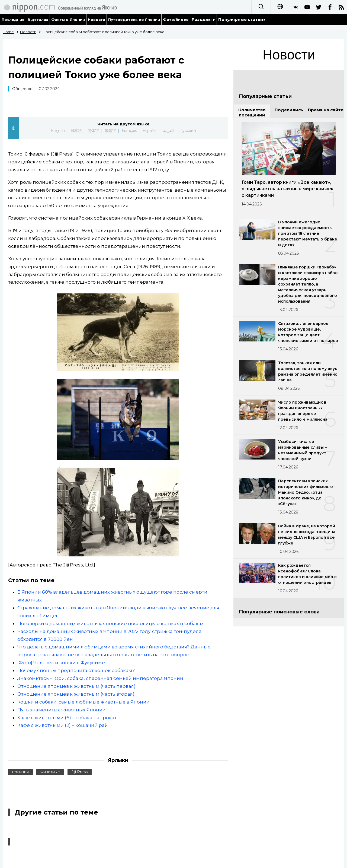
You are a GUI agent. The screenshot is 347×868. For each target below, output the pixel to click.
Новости (97, 20)
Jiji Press (80, 772)
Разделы (203, 19)
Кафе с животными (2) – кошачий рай (63, 725)
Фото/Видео (176, 20)
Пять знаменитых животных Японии (62, 710)
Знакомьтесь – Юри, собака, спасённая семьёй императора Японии (100, 678)
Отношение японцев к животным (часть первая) (76, 686)
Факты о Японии (68, 20)
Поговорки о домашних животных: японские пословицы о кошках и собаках (110, 623)
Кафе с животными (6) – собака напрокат (67, 718)
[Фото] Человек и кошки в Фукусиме (61, 663)
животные (50, 772)
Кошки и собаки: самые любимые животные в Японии (83, 702)
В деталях (38, 20)
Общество (22, 89)
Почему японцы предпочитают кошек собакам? (76, 670)
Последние (13, 20)
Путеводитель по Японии (134, 20)
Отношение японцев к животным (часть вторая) (76, 694)
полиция (20, 772)
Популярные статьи (242, 19)
